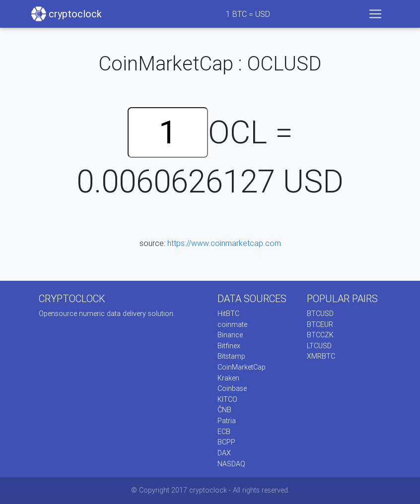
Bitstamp (231, 356)
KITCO (227, 399)
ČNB (224, 410)
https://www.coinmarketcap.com (224, 243)
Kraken (228, 378)
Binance (230, 335)
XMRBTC (321, 356)
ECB (224, 432)
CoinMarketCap (242, 367)
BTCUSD (320, 314)
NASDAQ (231, 464)
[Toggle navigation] (375, 14)
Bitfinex (229, 346)
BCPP (226, 442)
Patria (227, 421)
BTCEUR (320, 324)
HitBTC (228, 314)
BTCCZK (320, 335)
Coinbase (232, 388)
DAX (224, 453)
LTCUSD (319, 346)
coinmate (232, 324)
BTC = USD (248, 14)
